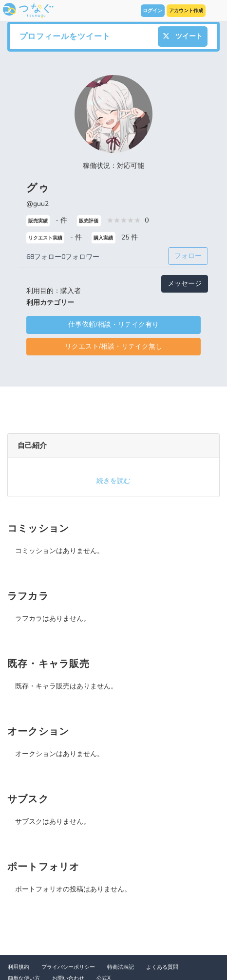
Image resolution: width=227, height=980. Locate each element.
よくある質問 (162, 967)
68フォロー (44, 257)
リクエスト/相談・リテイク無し (113, 346)
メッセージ (185, 284)
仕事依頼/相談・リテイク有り (113, 324)
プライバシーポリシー (68, 967)
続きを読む (113, 481)
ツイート (183, 36)
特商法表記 (121, 967)
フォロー (188, 256)
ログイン (152, 11)
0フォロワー (80, 257)
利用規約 (19, 967)
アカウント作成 (186, 11)
